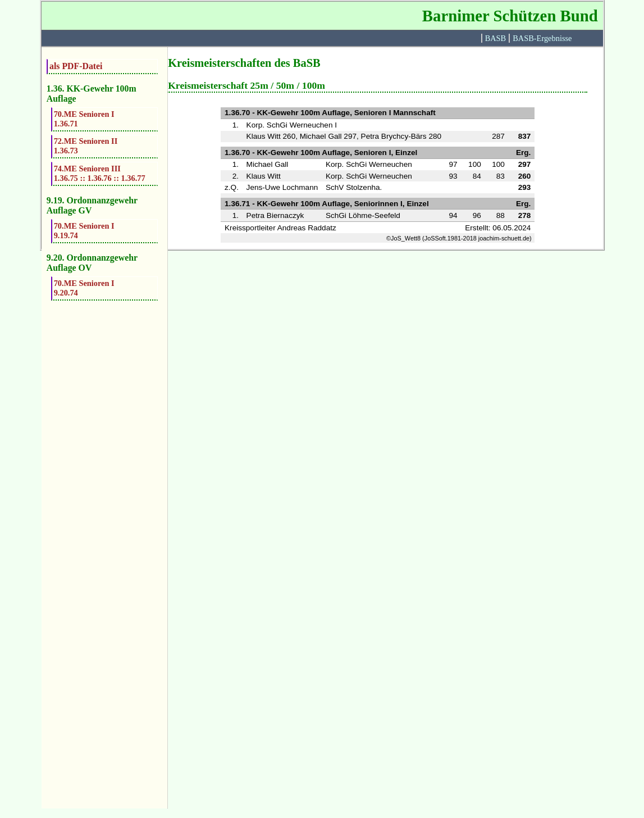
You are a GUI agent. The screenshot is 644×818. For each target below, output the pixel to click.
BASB (496, 38)
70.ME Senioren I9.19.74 (84, 231)
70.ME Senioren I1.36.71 (84, 119)
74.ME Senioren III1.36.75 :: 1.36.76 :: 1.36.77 (100, 173)
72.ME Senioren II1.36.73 (86, 146)
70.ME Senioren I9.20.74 (84, 288)
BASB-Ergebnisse (542, 38)
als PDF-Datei (76, 66)
